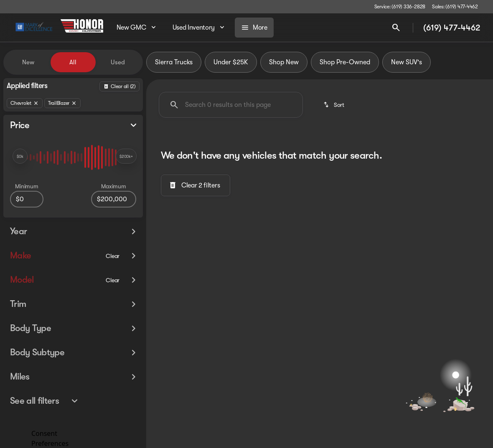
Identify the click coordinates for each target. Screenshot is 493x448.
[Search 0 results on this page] (231, 105)
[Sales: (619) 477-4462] (455, 7)
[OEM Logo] (34, 28)
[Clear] (113, 243)
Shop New (284, 62)
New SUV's (407, 62)
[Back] (119, 86)
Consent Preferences (50, 437)
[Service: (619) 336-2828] (400, 7)
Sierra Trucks (174, 62)
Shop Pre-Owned (345, 62)
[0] (27, 199)
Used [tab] (118, 62)
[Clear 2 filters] (196, 185)
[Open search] (396, 28)
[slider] (20, 156)
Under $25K (231, 62)
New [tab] (28, 62)
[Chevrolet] (25, 103)
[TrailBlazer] (62, 103)
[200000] (114, 199)
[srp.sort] (334, 105)
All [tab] (73, 62)
